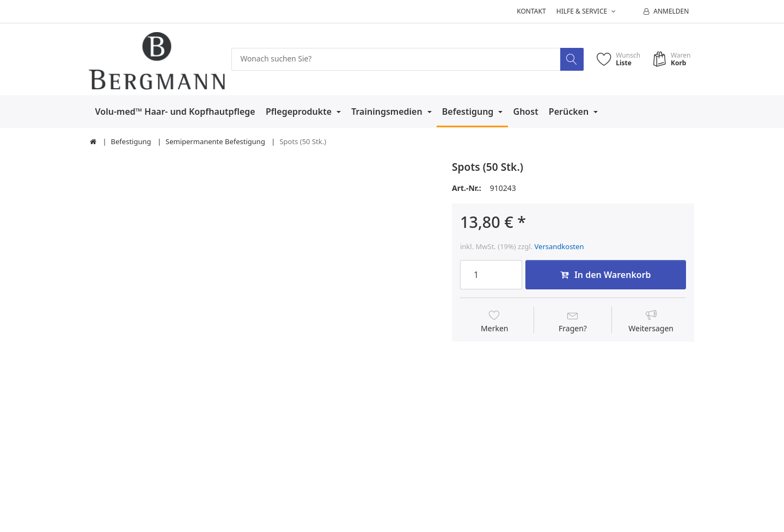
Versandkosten (559, 246)
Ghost (526, 112)
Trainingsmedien (388, 112)
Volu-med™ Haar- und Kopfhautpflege (175, 112)
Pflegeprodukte (300, 112)
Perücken (570, 112)
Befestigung (469, 112)
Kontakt (531, 11)
